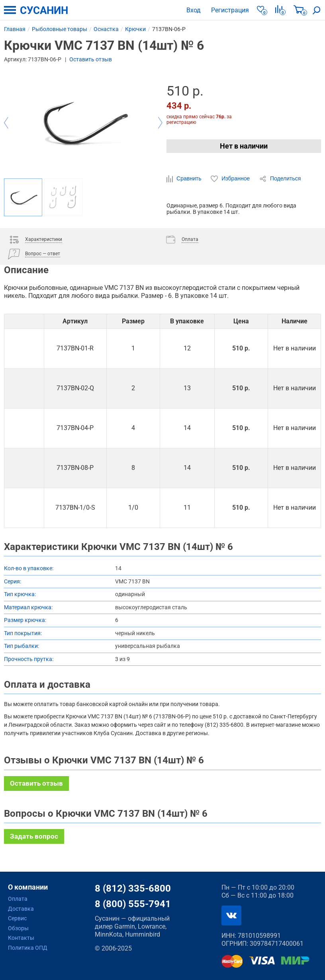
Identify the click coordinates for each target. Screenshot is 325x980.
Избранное (231, 179)
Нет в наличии (244, 146)
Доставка (21, 909)
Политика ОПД (28, 948)
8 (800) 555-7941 (133, 904)
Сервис (17, 918)
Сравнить (185, 179)
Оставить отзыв (91, 59)
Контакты (21, 938)
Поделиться (280, 179)
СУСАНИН (44, 10)
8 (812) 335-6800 (133, 888)
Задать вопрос (34, 836)
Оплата (18, 899)
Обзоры (18, 928)
